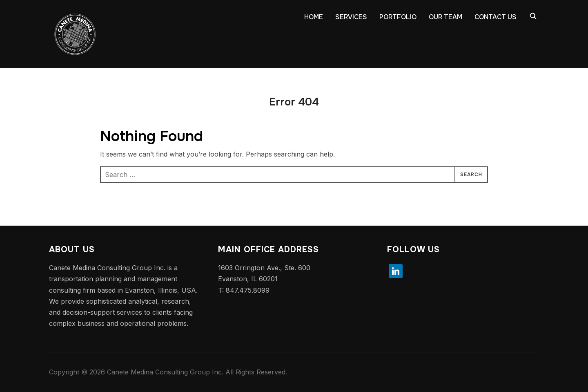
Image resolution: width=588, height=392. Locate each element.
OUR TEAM (445, 17)
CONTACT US (496, 17)
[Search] (533, 16)
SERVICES (351, 17)
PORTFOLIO (398, 17)
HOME (314, 17)
